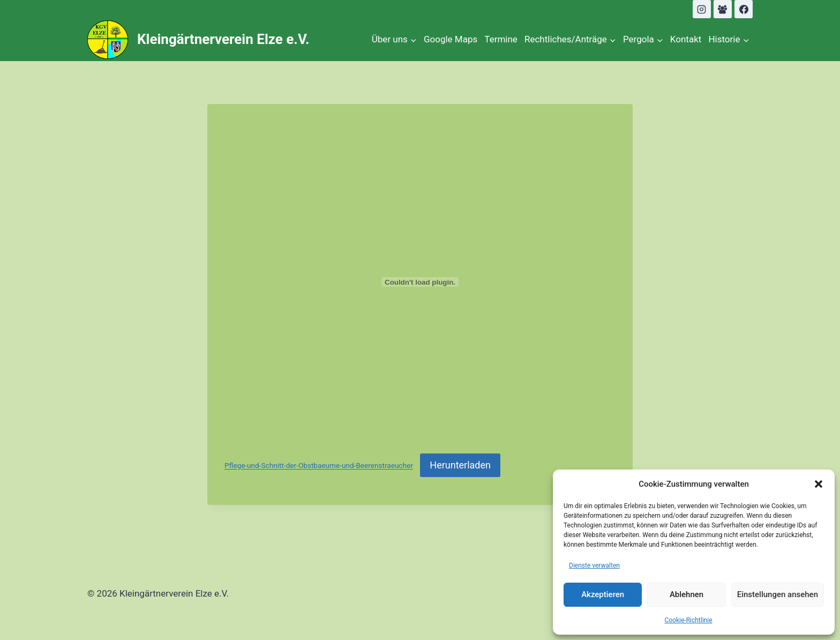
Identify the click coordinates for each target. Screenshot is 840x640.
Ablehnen (687, 594)
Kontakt (686, 39)
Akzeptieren (603, 594)
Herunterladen (460, 465)
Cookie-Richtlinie (688, 620)
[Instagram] (702, 9)
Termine (501, 39)
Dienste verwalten (594, 565)
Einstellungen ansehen (778, 594)
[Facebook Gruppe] (723, 9)
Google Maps (451, 39)
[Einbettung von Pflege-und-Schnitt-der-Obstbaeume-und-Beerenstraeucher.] (420, 282)
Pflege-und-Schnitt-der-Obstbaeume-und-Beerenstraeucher (319, 466)
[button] (819, 484)
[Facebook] (744, 9)
